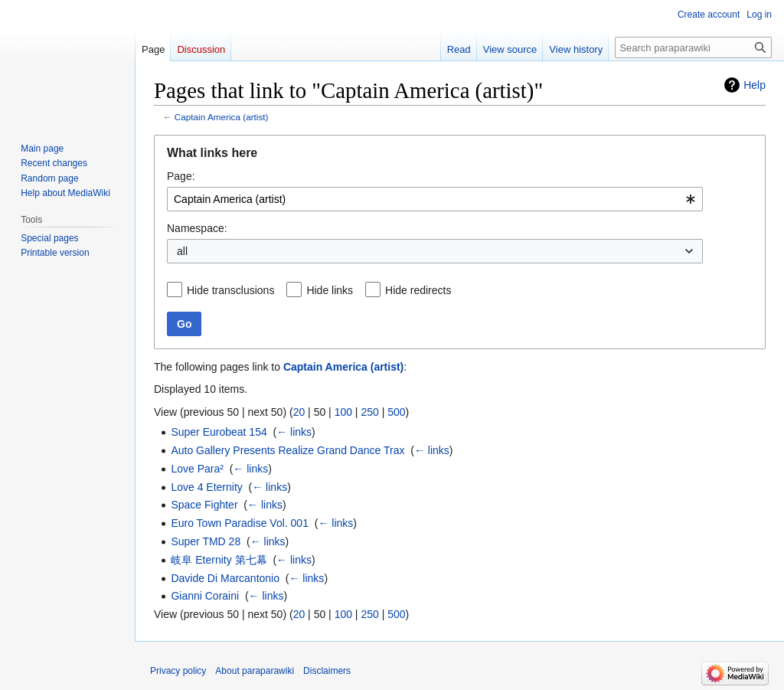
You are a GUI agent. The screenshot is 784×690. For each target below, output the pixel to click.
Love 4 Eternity (206, 487)
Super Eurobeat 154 (219, 432)
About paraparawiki (255, 671)
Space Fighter (204, 505)
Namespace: (197, 228)
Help (755, 85)
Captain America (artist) (222, 117)
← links (294, 432)
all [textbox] (182, 251)
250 (369, 412)
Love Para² (197, 469)
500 (396, 412)
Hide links (330, 290)
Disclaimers (327, 671)
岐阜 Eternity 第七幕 (219, 560)
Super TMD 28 (206, 541)
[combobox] (435, 199)
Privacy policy (178, 671)
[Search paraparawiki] (693, 47)
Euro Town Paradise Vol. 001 (240, 523)
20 (299, 412)
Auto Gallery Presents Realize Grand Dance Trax (287, 450)
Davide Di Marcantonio (225, 578)
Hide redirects (418, 290)
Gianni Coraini (205, 596)
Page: (181, 176)
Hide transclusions (230, 290)
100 (343, 412)
